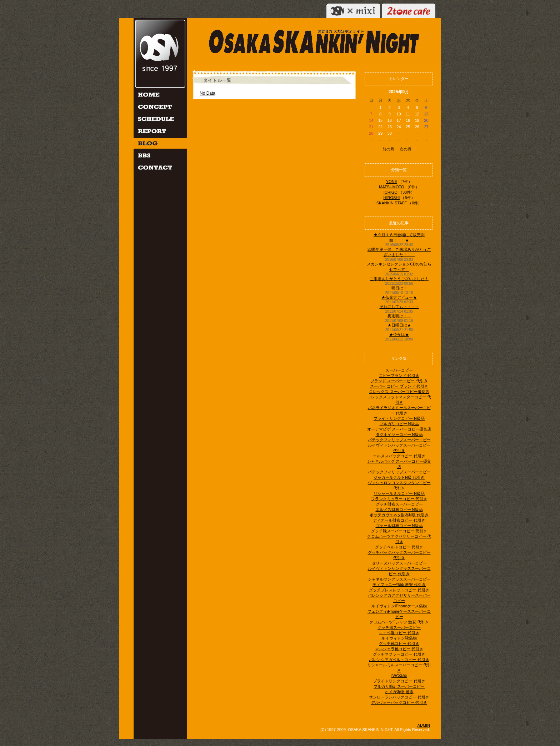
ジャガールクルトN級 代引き (399, 477)
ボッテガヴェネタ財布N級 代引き (399, 515)
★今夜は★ (399, 334)
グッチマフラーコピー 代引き (399, 654)
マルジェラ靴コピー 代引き (399, 649)
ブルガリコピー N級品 (399, 424)
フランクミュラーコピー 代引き (399, 499)
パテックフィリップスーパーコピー (399, 440)
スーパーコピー (399, 370)
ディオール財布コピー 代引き (399, 520)
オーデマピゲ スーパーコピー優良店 (399, 429)
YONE (392, 181)
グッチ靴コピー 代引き (399, 643)
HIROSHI (391, 198)
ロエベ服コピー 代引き (399, 633)
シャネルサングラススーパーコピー (399, 579)
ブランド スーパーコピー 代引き (399, 381)
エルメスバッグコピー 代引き (399, 456)
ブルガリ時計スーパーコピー (399, 686)
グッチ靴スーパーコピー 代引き (399, 531)
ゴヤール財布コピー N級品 (399, 526)
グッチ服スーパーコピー (399, 627)
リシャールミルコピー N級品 (399, 493)
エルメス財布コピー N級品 (399, 509)
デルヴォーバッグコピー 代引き (399, 702)
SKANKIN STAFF (392, 203)
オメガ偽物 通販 (399, 692)
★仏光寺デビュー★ (399, 297)
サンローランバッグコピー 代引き (399, 697)
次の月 (406, 149)
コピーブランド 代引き (399, 376)
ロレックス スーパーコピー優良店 (399, 392)
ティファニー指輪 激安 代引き (399, 585)
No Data (207, 93)
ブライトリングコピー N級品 (399, 418)
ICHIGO (391, 192)
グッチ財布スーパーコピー (399, 504)
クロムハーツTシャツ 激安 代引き (399, 622)
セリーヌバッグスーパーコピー (399, 563)
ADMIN (424, 725)
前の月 (388, 149)
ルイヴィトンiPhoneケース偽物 (399, 606)
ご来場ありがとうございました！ (399, 279)
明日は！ (399, 288)
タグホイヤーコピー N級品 (399, 434)
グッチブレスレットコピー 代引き (399, 590)
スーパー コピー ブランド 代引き (399, 386)
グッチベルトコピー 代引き (399, 547)
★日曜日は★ (399, 325)
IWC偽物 (399, 676)
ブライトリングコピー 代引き (399, 681)
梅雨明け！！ (399, 316)
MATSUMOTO (391, 187)
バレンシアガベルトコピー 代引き (399, 660)
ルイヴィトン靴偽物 (399, 638)
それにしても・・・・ (399, 307)
